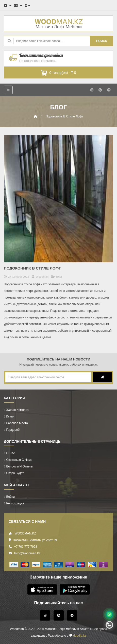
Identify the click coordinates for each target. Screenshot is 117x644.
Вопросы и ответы (20, 466)
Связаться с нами (19, 460)
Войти (10, 497)
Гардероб (13, 430)
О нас (10, 453)
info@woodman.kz (27, 553)
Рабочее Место (17, 423)
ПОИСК (102, 41)
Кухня (10, 417)
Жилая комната (17, 410)
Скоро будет (15, 473)
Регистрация (15, 503)
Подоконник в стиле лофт (64, 116)
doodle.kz (80, 636)
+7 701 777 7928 (26, 547)
